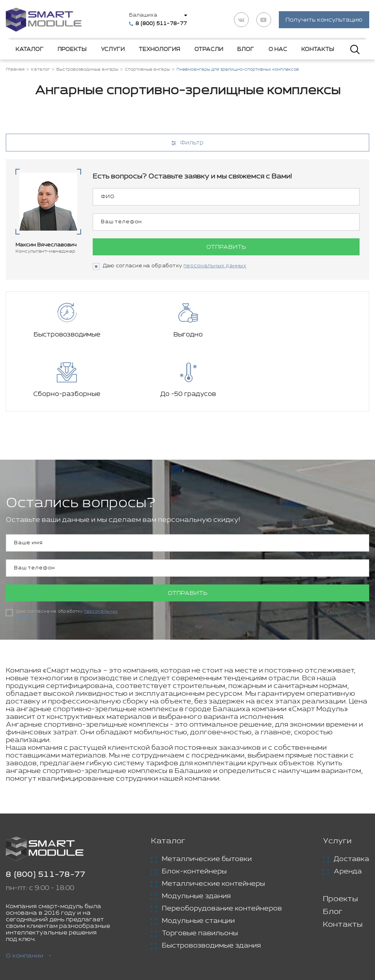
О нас (278, 50)
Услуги (113, 50)
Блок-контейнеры (194, 812)
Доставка (351, 800)
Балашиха (144, 16)
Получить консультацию (324, 20)
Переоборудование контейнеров (222, 849)
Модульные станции (198, 862)
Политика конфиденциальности (224, 942)
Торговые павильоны (200, 874)
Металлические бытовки (207, 800)
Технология (159, 50)
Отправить (226, 248)
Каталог (30, 50)
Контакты (318, 50)
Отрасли (209, 50)
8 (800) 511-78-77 (46, 816)
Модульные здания (196, 837)
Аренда (348, 812)
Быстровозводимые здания (211, 887)
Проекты (72, 50)
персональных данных (215, 267)
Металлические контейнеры (213, 825)
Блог (246, 50)
